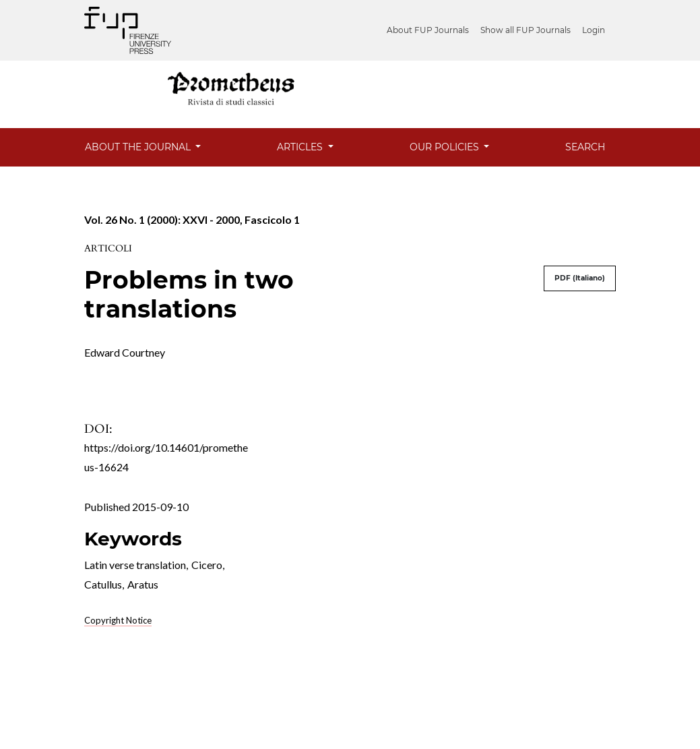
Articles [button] (301, 147)
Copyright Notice (118, 620)
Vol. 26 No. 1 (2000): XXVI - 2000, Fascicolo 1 (192, 219)
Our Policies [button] (446, 147)
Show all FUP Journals (526, 30)
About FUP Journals (428, 30)
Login (594, 30)
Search (585, 147)
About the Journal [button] (139, 147)
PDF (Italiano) (580, 278)
